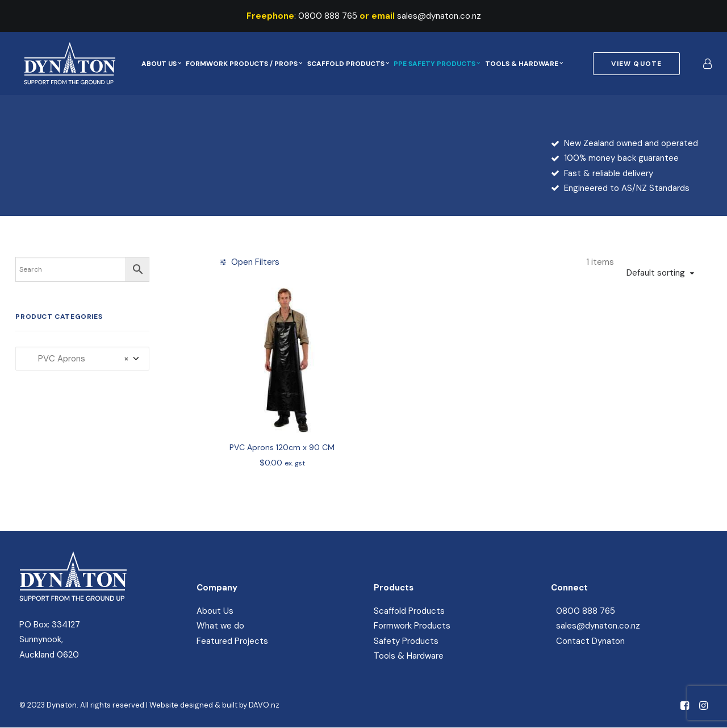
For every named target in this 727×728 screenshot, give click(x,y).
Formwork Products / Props (244, 64)
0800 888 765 (328, 16)
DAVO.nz (264, 705)
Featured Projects (232, 641)
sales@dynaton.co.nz (439, 16)
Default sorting (656, 273)
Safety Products (406, 641)
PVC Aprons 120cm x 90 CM (282, 447)
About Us (161, 64)
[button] (282, 360)
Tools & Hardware (524, 64)
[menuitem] (161, 63)
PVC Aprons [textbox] (76, 359)
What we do (220, 626)
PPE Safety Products (437, 64)
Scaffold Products (348, 64)
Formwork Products (412, 626)
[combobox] (82, 359)
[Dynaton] (65, 63)
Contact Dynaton (590, 641)
